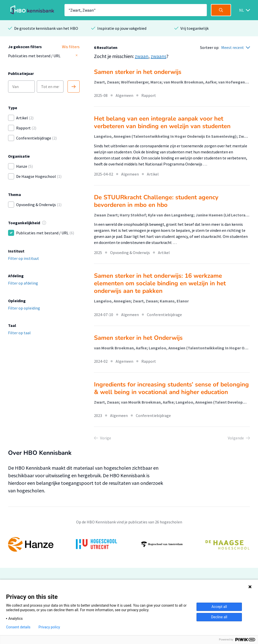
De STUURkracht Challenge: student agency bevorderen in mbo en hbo (156, 201)
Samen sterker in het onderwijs (138, 72)
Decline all (219, 617)
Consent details (18, 627)
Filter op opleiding (24, 308)
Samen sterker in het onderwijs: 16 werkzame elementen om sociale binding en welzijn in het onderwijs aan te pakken (160, 283)
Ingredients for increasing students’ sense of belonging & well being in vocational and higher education (171, 388)
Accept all (219, 607)
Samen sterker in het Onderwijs (138, 338)
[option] (129, 544)
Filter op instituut (24, 258)
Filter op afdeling (23, 283)
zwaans (158, 56)
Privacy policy (49, 627)
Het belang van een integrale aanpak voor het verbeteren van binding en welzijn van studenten (162, 122)
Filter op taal (19, 333)
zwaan (142, 56)
